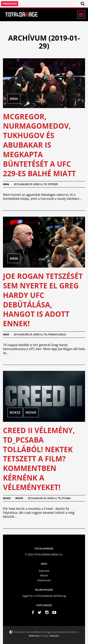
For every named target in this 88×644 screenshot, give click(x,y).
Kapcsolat (44, 571)
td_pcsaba (64, 498)
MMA (6, 184)
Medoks (54, 636)
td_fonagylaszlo (55, 334)
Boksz (7, 498)
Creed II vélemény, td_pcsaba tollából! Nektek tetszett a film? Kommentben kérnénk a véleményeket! (39, 459)
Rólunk (44, 576)
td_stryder (51, 184)
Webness (34, 636)
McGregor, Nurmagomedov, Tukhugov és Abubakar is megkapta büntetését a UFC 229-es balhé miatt (39, 145)
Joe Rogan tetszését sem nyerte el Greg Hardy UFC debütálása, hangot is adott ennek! (43, 300)
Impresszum (44, 580)
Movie (19, 498)
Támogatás (10, 4)
